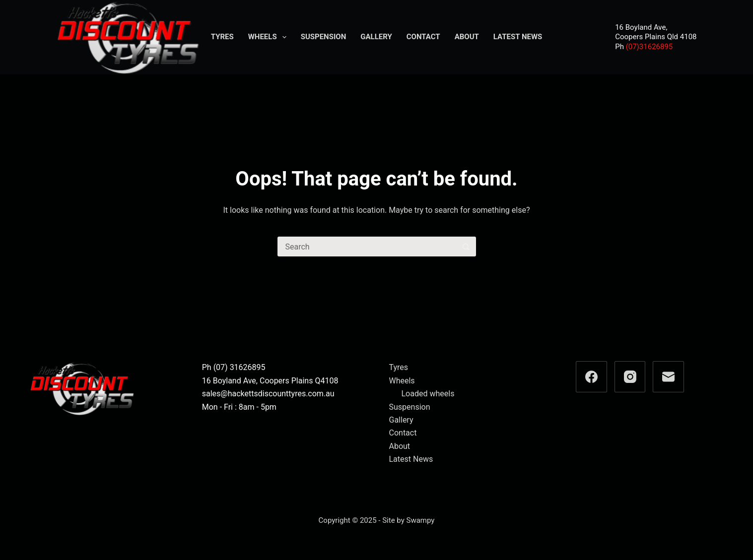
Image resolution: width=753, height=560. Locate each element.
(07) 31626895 (240, 367)
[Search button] (466, 247)
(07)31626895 (650, 47)
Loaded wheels (428, 394)
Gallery (376, 37)
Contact (423, 37)
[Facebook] (591, 377)
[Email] (668, 377)
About (467, 37)
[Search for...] (367, 247)
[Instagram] (630, 377)
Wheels (269, 37)
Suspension (324, 37)
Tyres (222, 37)
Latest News (518, 37)
